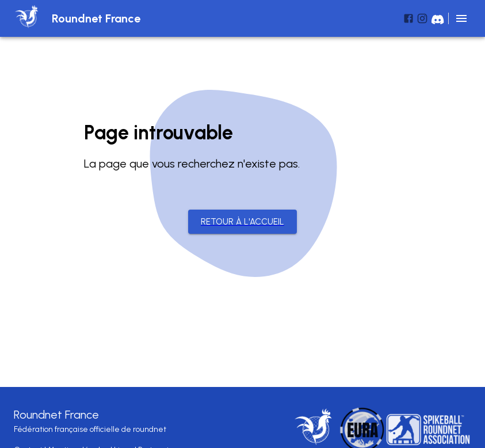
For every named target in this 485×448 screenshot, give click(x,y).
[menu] (461, 18)
